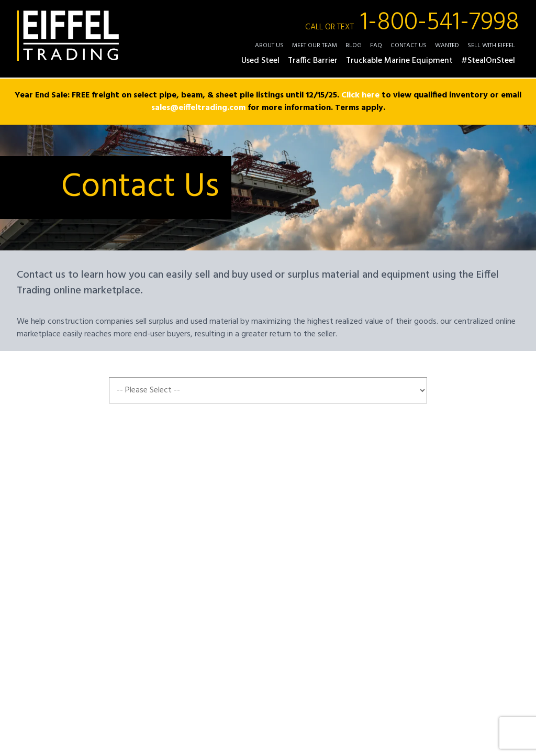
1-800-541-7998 (412, 23)
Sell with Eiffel (491, 46)
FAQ (376, 46)
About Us (269, 46)
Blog (354, 46)
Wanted (447, 46)
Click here (360, 95)
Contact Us (409, 46)
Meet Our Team (315, 46)
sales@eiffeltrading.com (198, 108)
